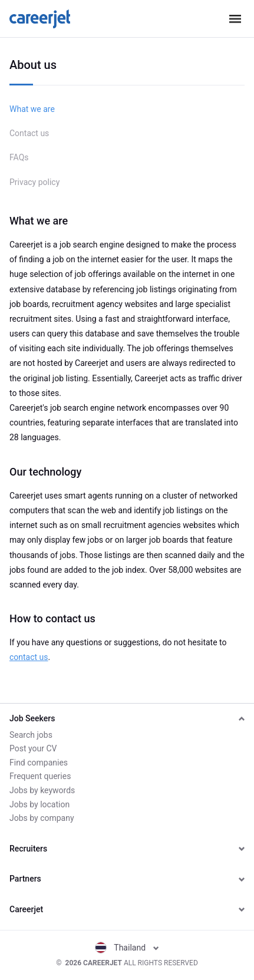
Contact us (29, 133)
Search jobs (31, 735)
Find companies (39, 763)
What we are (32, 109)
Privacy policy (34, 182)
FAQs (19, 157)
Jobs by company (42, 818)
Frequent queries (40, 776)
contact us (29, 657)
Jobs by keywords (42, 790)
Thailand (127, 948)
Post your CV (33, 748)
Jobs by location (39, 804)
